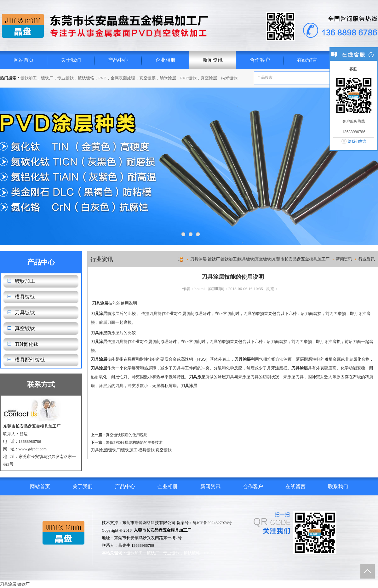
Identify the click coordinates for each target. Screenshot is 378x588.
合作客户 (260, 60)
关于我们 (71, 60)
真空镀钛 (25, 328)
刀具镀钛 (25, 313)
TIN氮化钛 (27, 344)
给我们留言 (357, 141)
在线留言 (307, 60)
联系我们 (338, 486)
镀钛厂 (47, 78)
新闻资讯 (213, 60)
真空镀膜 (147, 78)
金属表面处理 (123, 78)
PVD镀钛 (188, 78)
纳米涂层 (168, 78)
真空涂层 (209, 78)
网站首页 (24, 60)
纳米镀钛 (229, 78)
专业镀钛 (66, 78)
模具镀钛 (25, 297)
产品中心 (118, 60)
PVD (102, 78)
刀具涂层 (99, 450)
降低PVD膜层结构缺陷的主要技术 (134, 442)
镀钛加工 (29, 78)
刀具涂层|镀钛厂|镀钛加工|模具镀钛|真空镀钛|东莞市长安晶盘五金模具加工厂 (260, 259)
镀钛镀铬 (86, 78)
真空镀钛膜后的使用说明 (127, 435)
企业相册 (165, 60)
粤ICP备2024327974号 (212, 523)
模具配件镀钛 (30, 360)
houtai (200, 289)
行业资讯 (367, 259)
